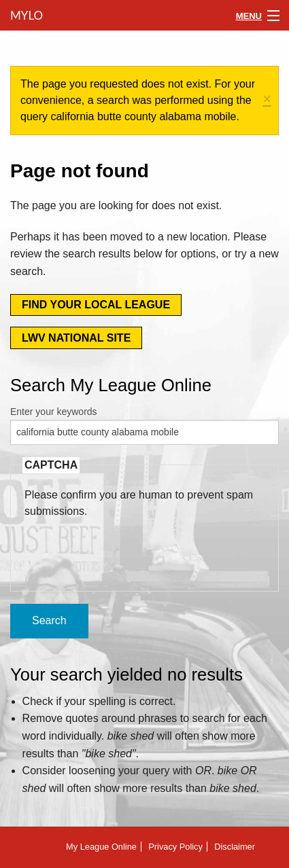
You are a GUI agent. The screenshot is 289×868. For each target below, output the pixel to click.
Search (49, 620)
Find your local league (96, 305)
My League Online (101, 847)
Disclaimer (235, 847)
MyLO (25, 15)
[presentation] (128, 546)
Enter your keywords (54, 412)
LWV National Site (76, 338)
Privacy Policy (175, 847)
